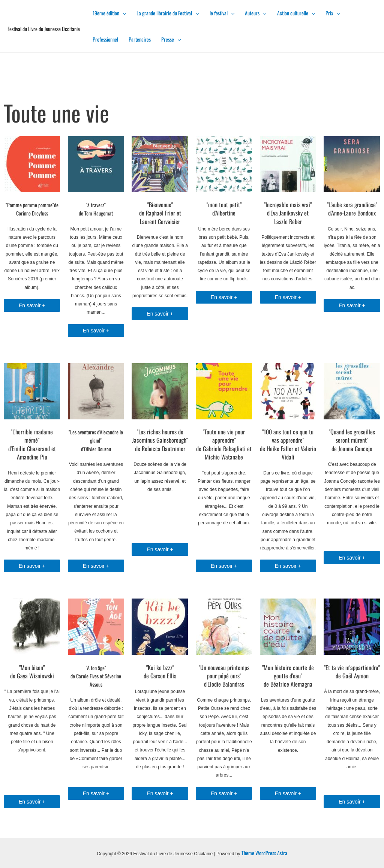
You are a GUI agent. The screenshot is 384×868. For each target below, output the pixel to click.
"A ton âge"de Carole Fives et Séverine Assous (96, 676)
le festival (222, 13)
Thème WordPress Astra (264, 853)
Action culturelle (296, 13)
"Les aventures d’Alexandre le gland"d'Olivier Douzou (96, 440)
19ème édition (109, 13)
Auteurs (256, 13)
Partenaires (140, 39)
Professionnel (105, 39)
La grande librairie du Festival (168, 13)
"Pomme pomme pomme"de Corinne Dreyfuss (32, 209)
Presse (171, 39)
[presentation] (123, 13)
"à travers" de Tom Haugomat (96, 209)
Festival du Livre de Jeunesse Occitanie (44, 29)
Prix (333, 13)
